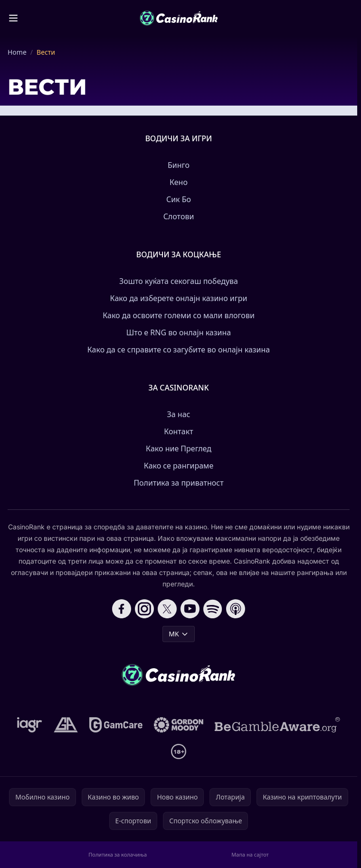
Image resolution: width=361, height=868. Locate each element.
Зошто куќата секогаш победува (179, 281)
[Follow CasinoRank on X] (167, 609)
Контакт (178, 431)
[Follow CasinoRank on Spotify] (213, 609)
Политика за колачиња (118, 854)
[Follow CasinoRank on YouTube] (190, 609)
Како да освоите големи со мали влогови (179, 315)
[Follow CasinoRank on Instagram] (144, 609)
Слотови (179, 216)
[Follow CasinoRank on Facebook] (122, 609)
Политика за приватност (178, 483)
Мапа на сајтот (250, 854)
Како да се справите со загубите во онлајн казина (179, 350)
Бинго (179, 165)
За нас (179, 414)
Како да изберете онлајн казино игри (179, 298)
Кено (179, 182)
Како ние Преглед (179, 449)
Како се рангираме (179, 466)
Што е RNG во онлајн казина (179, 332)
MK (178, 634)
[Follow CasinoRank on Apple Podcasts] (236, 609)
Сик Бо (179, 199)
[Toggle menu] (13, 18)
